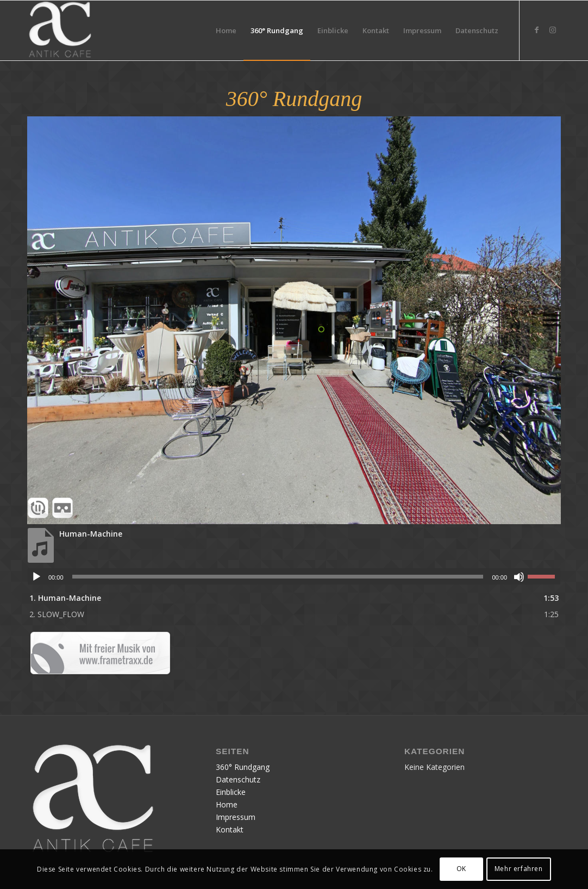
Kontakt (230, 829)
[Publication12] (60, 30)
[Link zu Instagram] (553, 30)
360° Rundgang (243, 767)
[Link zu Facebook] (536, 30)
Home (227, 804)
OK (461, 869)
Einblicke (231, 792)
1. (65, 598)
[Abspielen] (36, 577)
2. (57, 614)
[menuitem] (226, 30)
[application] (294, 576)
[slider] (278, 577)
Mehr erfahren (519, 869)
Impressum (236, 817)
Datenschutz (238, 779)
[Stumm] (519, 577)
